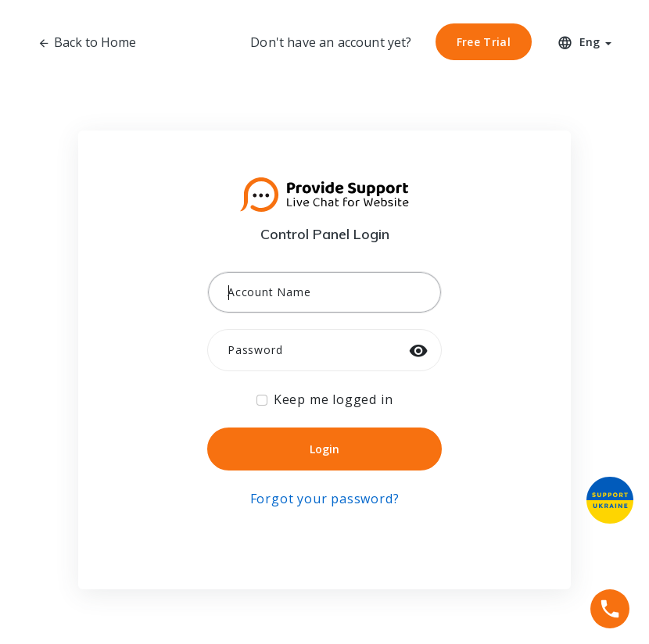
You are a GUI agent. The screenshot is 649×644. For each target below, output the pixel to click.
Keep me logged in (333, 399)
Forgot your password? (325, 499)
